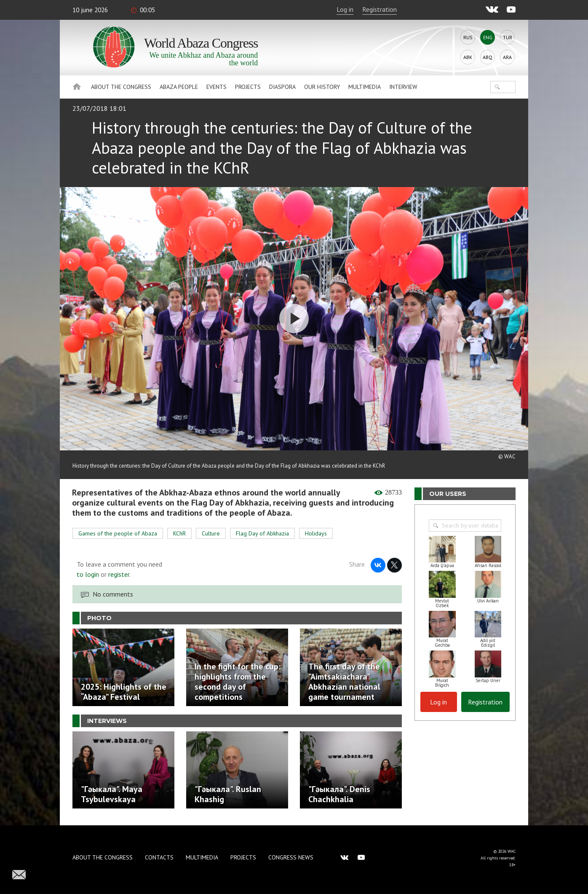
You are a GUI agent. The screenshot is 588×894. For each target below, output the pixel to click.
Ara (507, 57)
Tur (508, 37)
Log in (345, 9)
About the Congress (121, 87)
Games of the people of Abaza (118, 533)
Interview (403, 87)
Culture (211, 533)
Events (216, 87)
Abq (488, 57)
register (119, 574)
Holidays (316, 533)
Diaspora (282, 87)
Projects (248, 87)
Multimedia (365, 87)
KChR (179, 533)
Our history (322, 87)
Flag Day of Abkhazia (262, 533)
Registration (380, 9)
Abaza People (179, 87)
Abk (468, 57)
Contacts (159, 857)
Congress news (291, 857)
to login (88, 574)
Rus (468, 37)
